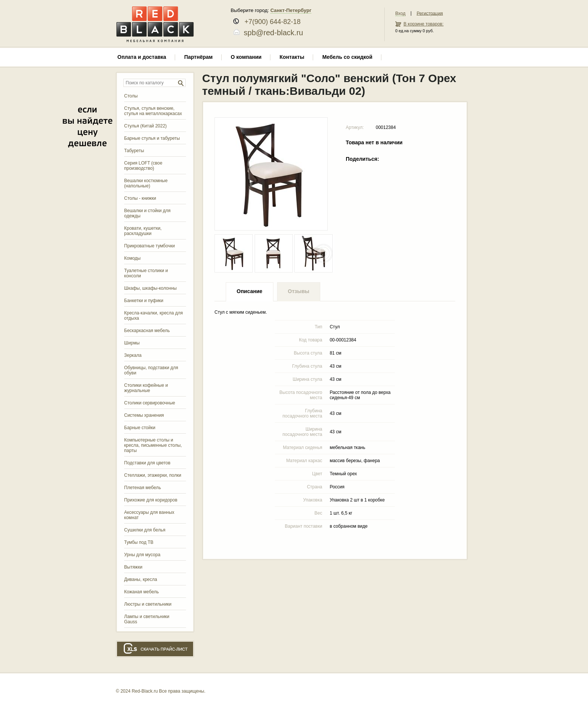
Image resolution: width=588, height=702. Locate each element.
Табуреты (134, 151)
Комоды (132, 258)
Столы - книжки (140, 198)
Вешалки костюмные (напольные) (146, 183)
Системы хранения (144, 415)
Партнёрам (198, 57)
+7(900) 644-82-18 (270, 22)
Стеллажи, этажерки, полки (153, 475)
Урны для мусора (142, 555)
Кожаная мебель (141, 592)
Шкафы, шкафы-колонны (150, 288)
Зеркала (133, 355)
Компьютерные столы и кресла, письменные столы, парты (153, 445)
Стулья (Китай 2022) (145, 126)
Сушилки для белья (145, 530)
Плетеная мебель (142, 488)
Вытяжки (133, 567)
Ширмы (132, 343)
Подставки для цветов (147, 463)
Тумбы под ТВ (139, 542)
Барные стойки (140, 428)
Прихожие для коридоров (151, 500)
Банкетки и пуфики (144, 301)
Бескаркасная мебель (147, 331)
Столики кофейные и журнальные (146, 388)
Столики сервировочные (150, 403)
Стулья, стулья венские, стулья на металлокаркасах (153, 111)
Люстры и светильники (148, 604)
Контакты (292, 57)
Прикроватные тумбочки (149, 246)
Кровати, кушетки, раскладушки (143, 231)
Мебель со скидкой (347, 57)
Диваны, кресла (141, 579)
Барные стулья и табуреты (152, 138)
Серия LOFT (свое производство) (143, 166)
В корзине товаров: (424, 24)
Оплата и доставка (142, 57)
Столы (131, 96)
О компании (246, 57)
